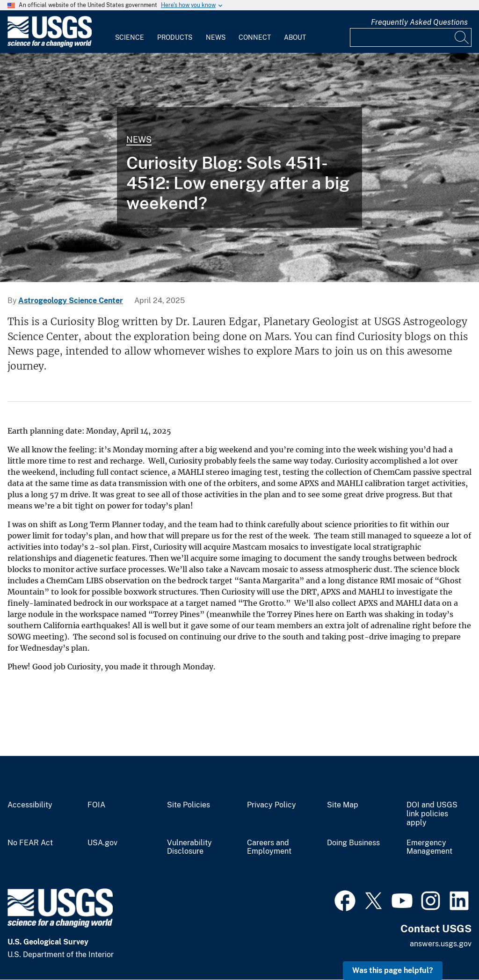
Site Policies (189, 805)
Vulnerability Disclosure (189, 847)
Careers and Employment (269, 847)
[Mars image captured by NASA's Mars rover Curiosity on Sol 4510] (239, 167)
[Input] (411, 37)
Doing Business (353, 843)
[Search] (462, 37)
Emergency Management (429, 847)
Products (175, 37)
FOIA (96, 805)
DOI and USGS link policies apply (432, 814)
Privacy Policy (272, 805)
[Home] (50, 45)
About (295, 37)
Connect (255, 37)
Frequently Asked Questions (419, 22)
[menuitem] (130, 32)
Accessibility (30, 805)
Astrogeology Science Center (71, 301)
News (216, 37)
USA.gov (102, 843)
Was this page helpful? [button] (393, 970)
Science (130, 37)
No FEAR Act (30, 843)
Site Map (343, 805)
